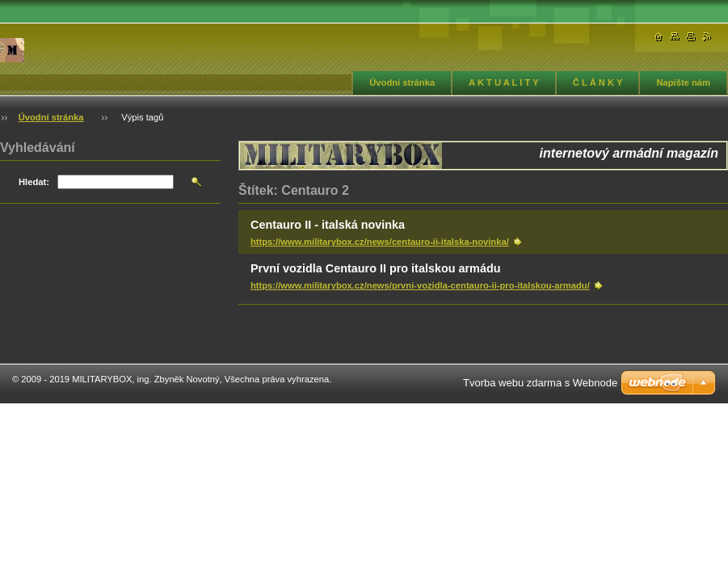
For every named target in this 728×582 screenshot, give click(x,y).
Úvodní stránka (402, 82)
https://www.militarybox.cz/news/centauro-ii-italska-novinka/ (380, 242)
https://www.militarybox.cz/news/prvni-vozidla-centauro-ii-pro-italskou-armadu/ (420, 285)
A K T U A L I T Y (504, 82)
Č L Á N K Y (598, 82)
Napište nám (683, 82)
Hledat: (34, 182)
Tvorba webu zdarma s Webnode (540, 383)
